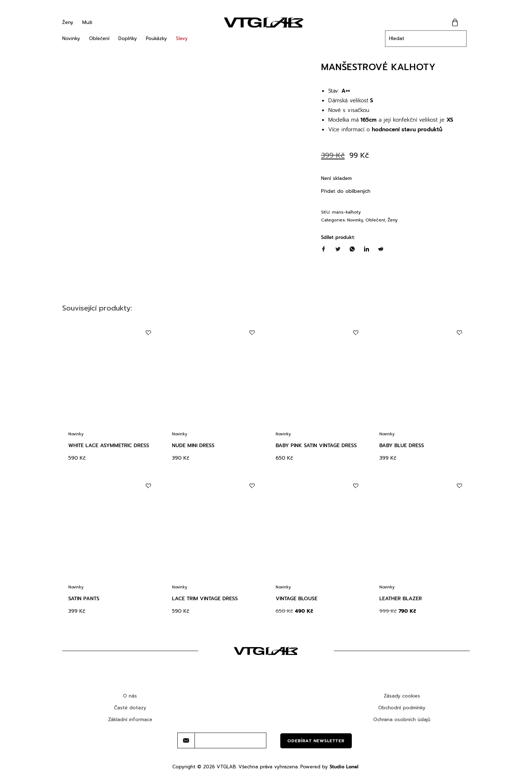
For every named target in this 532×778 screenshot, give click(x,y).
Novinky (71, 38)
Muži (87, 22)
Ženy (68, 22)
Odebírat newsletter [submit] (316, 741)
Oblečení (99, 38)
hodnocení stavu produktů (407, 129)
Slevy (182, 38)
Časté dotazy (130, 708)
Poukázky (156, 38)
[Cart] (455, 22)
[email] (230, 740)
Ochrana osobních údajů (402, 720)
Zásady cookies (402, 696)
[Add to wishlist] (148, 333)
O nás (130, 696)
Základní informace (130, 720)
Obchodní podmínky (402, 708)
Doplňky (128, 38)
